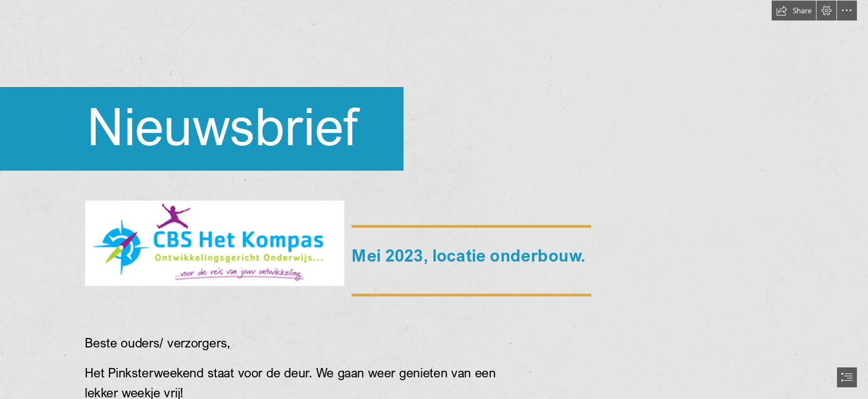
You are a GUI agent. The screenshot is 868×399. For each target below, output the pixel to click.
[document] (434, 199)
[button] (794, 11)
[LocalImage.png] (214, 243)
